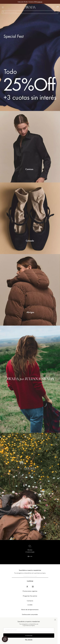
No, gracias (29, 640)
